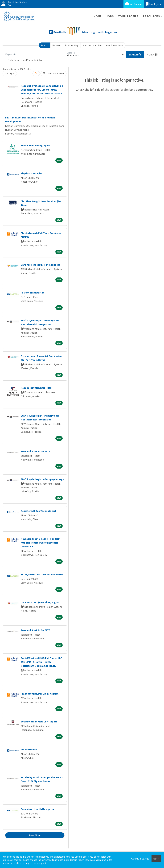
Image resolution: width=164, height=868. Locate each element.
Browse (56, 45)
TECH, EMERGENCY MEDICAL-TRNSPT (42, 574)
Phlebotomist (29, 749)
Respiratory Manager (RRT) (37, 388)
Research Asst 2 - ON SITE (35, 451)
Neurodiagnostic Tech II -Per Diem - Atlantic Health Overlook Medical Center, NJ (41, 543)
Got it (156, 859)
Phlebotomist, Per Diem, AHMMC (40, 694)
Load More (35, 835)
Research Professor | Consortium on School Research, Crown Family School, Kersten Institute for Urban (42, 90)
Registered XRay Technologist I (39, 511)
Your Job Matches (92, 45)
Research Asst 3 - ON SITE (35, 630)
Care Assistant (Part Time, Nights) (41, 602)
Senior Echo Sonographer (35, 145)
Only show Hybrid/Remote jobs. (25, 60)
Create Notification (53, 73)
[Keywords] (34, 55)
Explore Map (72, 45)
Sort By (9, 73)
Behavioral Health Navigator (37, 809)
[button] (152, 55)
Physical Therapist (31, 173)
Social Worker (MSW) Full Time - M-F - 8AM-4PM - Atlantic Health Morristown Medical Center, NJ (42, 662)
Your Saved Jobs (115, 45)
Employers (153, 4)
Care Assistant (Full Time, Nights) (40, 265)
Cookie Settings (140, 859)
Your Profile (128, 16)
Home (98, 16)
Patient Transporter (32, 293)
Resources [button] (151, 16)
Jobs (110, 16)
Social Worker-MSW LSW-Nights (39, 721)
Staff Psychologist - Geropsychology (42, 479)
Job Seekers (134, 4)
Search (45, 45)
